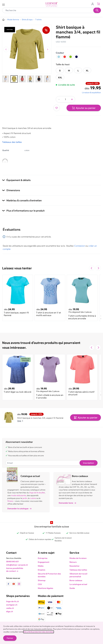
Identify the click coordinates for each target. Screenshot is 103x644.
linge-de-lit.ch (12, 601)
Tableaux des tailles (12, 142)
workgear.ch (12, 605)
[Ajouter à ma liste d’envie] (57, 108)
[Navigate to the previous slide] (92, 268)
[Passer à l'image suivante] (48, 49)
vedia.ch (10, 608)
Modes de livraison (78, 558)
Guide (72, 588)
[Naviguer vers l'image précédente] (6, 49)
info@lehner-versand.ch (17, 565)
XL (87, 71)
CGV (40, 584)
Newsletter (75, 566)
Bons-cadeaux (76, 580)
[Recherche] (97, 10)
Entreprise (43, 558)
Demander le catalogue (19, 509)
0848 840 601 (12, 562)
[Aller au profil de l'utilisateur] (93, 4)
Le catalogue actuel (78, 584)
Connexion (80, 246)
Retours (73, 562)
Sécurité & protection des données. (39, 632)
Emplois (42, 570)
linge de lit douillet (37, 493)
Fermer (10, 638)
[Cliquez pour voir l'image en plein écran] (27, 49)
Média (41, 566)
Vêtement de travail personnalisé (78, 575)
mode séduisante (19, 495)
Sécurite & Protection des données (49, 575)
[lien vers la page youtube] (14, 584)
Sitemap (42, 580)
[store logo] (51, 4)
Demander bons (67, 503)
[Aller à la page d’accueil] (3, 20)
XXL (60, 78)
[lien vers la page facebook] (9, 584)
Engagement (44, 562)
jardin (25, 498)
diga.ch (10, 611)
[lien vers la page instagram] (19, 584)
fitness (10, 501)
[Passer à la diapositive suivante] (98, 268)
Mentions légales (45, 588)
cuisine (33, 498)
